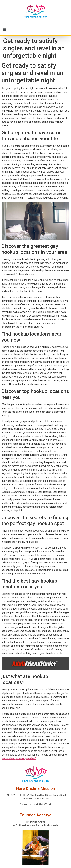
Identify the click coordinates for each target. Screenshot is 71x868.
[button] (35, 29)
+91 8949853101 (42, 804)
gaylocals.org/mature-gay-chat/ (19, 758)
